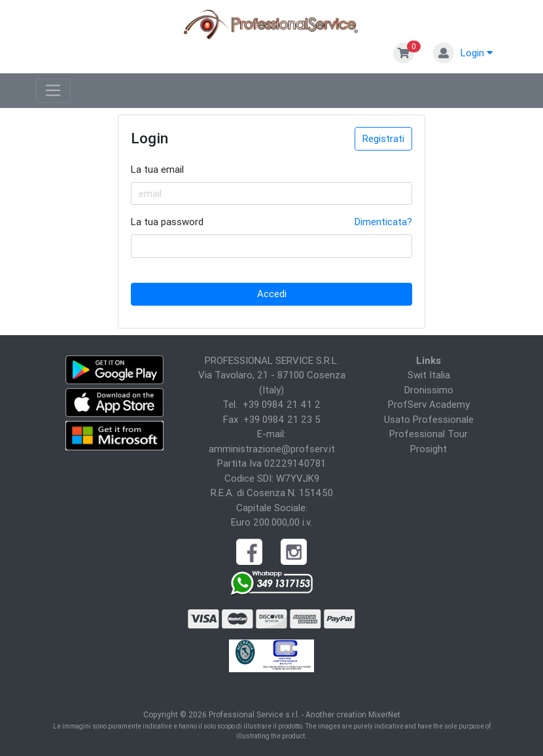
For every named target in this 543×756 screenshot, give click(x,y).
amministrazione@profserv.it (272, 449)
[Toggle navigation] (53, 91)
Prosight (429, 449)
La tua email (157, 169)
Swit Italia (429, 375)
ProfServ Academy (429, 404)
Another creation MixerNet (353, 714)
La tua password (167, 222)
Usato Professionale (429, 419)
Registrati (383, 138)
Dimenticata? (383, 222)
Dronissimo (429, 390)
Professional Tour (429, 434)
